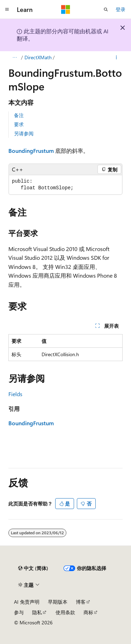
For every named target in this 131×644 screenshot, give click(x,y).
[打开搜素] (106, 9)
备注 (19, 115)
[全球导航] (7, 9)
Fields (15, 394)
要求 (19, 124)
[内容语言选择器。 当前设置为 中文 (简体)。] (33, 568)
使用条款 (65, 612)
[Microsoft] (66, 9)
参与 (19, 612)
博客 (81, 602)
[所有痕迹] (14, 57)
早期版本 (58, 602)
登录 (121, 9)
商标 (88, 612)
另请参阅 (24, 133)
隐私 (37, 612)
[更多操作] (117, 57)
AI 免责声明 (27, 602)
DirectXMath (38, 57)
